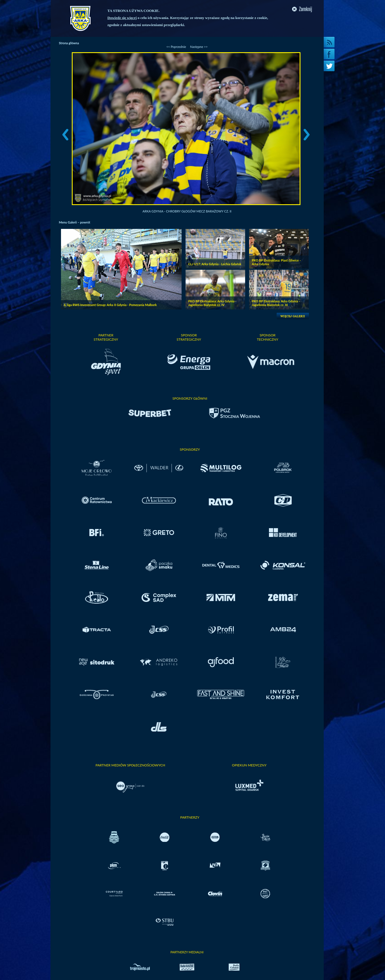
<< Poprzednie (176, 47)
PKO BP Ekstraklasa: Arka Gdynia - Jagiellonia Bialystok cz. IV (213, 303)
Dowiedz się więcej (122, 18)
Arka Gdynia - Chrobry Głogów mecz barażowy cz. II (187, 211)
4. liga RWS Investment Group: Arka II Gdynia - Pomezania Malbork (110, 305)
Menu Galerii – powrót (75, 222)
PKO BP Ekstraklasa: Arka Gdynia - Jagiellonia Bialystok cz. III (276, 303)
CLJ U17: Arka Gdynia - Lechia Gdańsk (215, 264)
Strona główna (69, 43)
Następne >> (199, 47)
